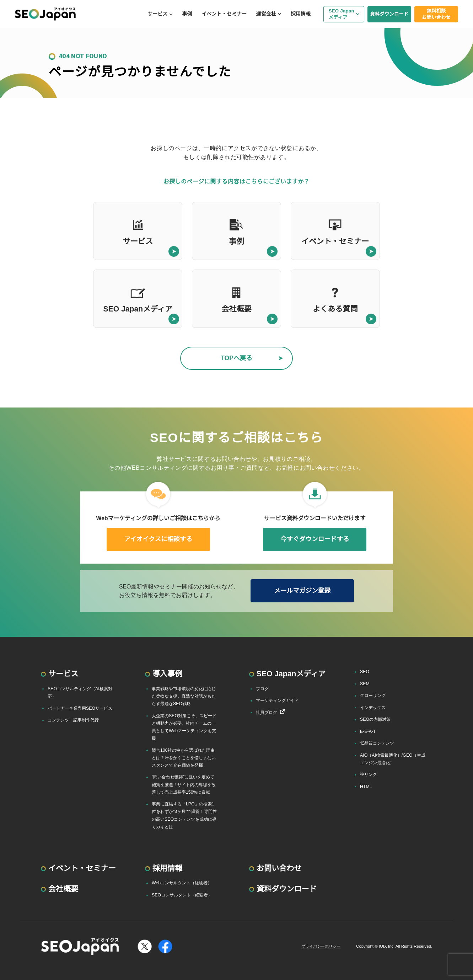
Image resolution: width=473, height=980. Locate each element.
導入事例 (168, 674)
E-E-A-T (368, 731)
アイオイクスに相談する (158, 539)
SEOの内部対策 (375, 719)
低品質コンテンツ (377, 743)
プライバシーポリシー (321, 946)
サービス (157, 14)
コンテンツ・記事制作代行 (73, 720)
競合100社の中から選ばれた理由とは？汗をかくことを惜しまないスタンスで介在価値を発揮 (184, 758)
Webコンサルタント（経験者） (182, 883)
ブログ (262, 689)
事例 (187, 14)
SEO (365, 672)
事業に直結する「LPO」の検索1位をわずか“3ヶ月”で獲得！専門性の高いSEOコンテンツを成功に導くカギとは (184, 815)
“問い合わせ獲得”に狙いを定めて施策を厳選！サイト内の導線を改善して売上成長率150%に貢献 (184, 784)
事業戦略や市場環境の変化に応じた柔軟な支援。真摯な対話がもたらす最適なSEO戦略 (184, 696)
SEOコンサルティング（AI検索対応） (80, 693)
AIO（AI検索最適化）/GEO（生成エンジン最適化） (393, 759)
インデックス (373, 708)
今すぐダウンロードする (315, 539)
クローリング (373, 696)
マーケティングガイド (277, 701)
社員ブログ (267, 713)
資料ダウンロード (389, 14)
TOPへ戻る (236, 358)
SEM (365, 684)
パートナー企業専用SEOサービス (80, 708)
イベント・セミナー (224, 14)
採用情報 (301, 14)
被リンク (369, 774)
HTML (366, 787)
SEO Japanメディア (342, 14)
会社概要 (63, 889)
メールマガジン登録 (302, 591)
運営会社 (266, 14)
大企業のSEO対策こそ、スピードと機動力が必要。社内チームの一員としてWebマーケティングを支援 (184, 727)
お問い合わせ (279, 868)
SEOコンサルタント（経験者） (182, 895)
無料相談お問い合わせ (436, 14)
